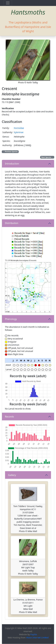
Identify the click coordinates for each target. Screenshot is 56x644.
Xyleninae (19, 132)
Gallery (12, 475)
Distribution (12, 223)
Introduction (12, 164)
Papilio (34, 634)
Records (9, 417)
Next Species (47, 157)
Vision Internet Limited (37, 638)
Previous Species (10, 152)
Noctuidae (19, 128)
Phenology (11, 319)
